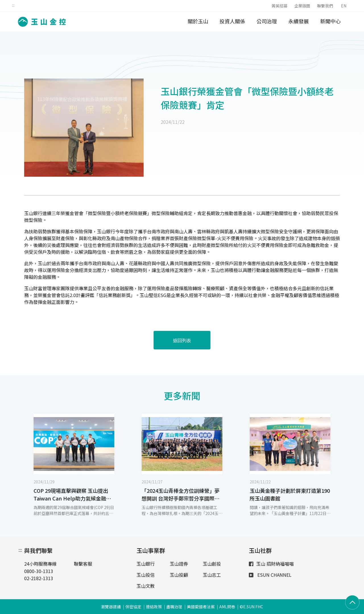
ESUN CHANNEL (270, 575)
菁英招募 (280, 6)
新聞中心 (330, 21)
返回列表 (182, 340)
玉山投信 (146, 575)
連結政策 (154, 607)
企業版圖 (302, 6)
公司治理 (267, 21)
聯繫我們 (325, 6)
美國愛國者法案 (201, 607)
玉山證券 (179, 564)
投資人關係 (232, 21)
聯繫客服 (83, 564)
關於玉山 (198, 21)
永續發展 (299, 21)
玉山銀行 (146, 564)
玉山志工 (212, 575)
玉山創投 (212, 564)
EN (344, 6)
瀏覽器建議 (111, 607)
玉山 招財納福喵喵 (271, 564)
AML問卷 (227, 607)
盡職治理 (174, 607)
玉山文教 (146, 586)
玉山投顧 (179, 575)
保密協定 (133, 607)
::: (13, 5)
